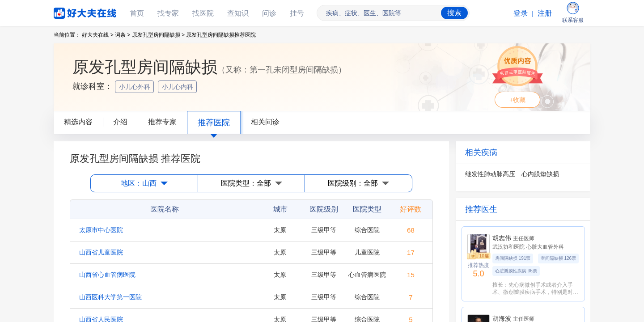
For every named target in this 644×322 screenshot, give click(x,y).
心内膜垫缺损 (540, 174)
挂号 (297, 13)
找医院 (203, 13)
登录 (521, 13)
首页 (137, 13)
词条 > (123, 35)
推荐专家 (162, 122)
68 (411, 230)
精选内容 (78, 122)
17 (411, 252)
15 (411, 275)
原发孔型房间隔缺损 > (158, 35)
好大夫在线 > (97, 35)
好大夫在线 (72, 11)
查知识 (238, 13)
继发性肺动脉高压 (490, 174)
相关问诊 (265, 122)
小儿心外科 (136, 87)
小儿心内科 (178, 87)
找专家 (168, 13)
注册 (545, 13)
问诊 (269, 13)
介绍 (120, 122)
